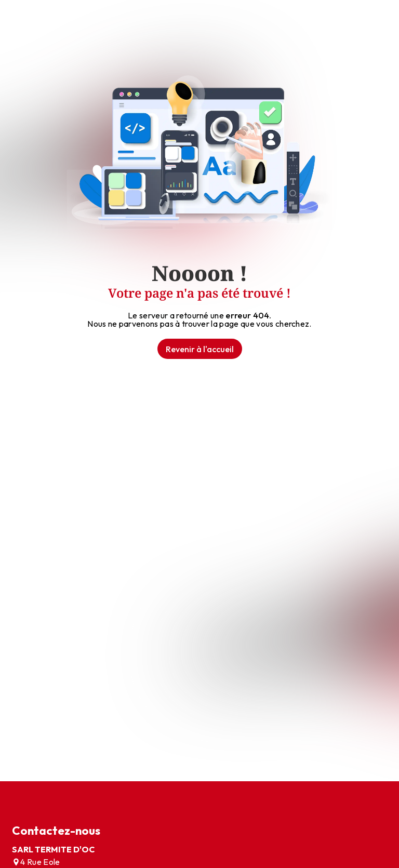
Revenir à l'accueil (200, 349)
